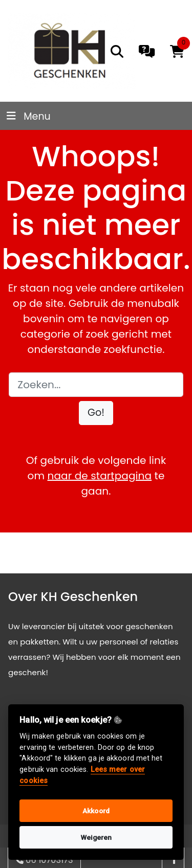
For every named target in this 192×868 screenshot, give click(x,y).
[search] (117, 51)
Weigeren (96, 837)
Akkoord (96, 811)
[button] (96, 413)
